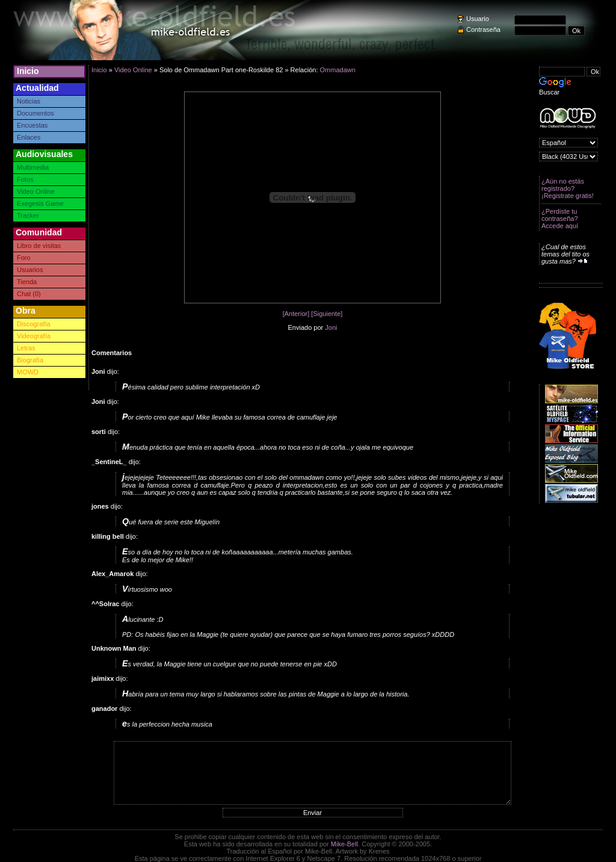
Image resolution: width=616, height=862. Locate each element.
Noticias (29, 101)
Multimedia (33, 167)
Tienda (27, 282)
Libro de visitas (39, 246)
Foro (24, 258)
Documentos (35, 113)
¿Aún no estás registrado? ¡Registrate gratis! (568, 188)
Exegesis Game (40, 203)
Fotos (25, 179)
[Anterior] (296, 314)
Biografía (30, 360)
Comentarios (112, 353)
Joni (331, 327)
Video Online (36, 191)
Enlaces (29, 137)
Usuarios (30, 270)
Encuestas (32, 125)
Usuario (478, 19)
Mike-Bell (344, 844)
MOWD (28, 372)
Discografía (34, 324)
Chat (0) (29, 294)
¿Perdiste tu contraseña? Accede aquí (560, 219)
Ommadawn (338, 70)
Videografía (34, 336)
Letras (26, 348)
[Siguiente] (327, 314)
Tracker (28, 215)
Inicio (28, 71)
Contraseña (483, 29)
